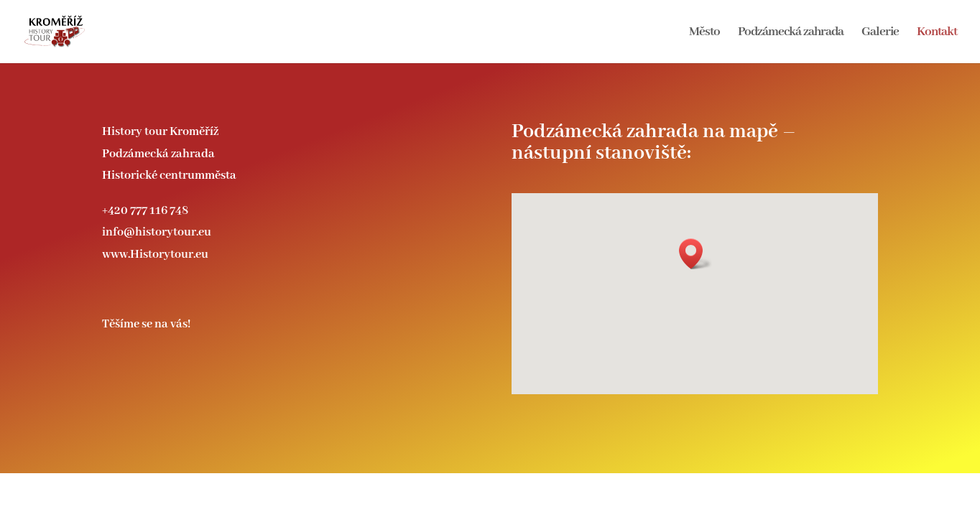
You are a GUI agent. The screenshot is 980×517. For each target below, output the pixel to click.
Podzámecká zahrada (791, 33)
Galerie (880, 33)
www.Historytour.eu (155, 255)
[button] (695, 254)
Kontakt (937, 33)
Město (704, 33)
